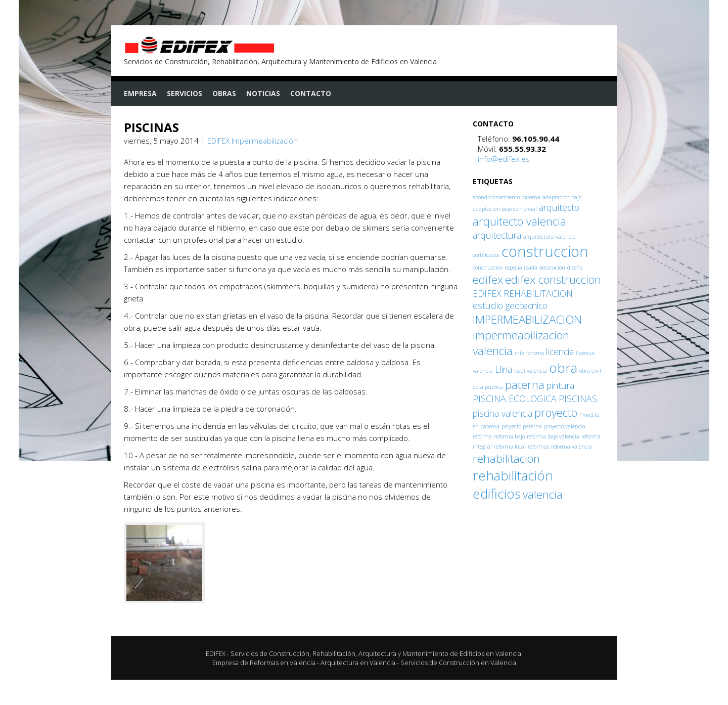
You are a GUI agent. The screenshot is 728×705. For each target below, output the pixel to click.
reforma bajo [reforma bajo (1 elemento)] (509, 436)
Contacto (311, 93)
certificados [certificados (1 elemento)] (486, 255)
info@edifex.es (504, 159)
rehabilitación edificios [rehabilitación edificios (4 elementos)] (513, 484)
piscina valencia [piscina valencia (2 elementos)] (503, 413)
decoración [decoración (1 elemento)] (552, 268)
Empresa (140, 93)
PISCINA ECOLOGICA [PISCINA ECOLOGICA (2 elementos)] (515, 399)
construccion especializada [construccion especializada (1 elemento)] (505, 268)
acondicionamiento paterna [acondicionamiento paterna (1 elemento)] (507, 197)
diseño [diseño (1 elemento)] (575, 268)
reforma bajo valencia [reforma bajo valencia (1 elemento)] (553, 436)
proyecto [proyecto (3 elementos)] (556, 412)
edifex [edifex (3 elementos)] (488, 279)
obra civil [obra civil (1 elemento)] (590, 371)
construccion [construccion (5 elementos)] (545, 251)
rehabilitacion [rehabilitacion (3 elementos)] (506, 458)
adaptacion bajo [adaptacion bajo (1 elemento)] (562, 197)
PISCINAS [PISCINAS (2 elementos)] (578, 399)
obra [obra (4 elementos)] (563, 368)
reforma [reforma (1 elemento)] (482, 436)
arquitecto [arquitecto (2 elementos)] (559, 207)
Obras (224, 93)
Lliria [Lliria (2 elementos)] (504, 369)
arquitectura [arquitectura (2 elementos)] (497, 235)
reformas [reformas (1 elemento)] (538, 447)
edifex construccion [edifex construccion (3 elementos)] (553, 279)
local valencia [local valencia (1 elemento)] (531, 371)
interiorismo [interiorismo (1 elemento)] (529, 353)
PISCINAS (151, 127)
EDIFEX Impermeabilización (253, 141)
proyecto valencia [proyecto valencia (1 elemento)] (565, 426)
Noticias (263, 93)
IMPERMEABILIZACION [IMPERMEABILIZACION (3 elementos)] (527, 319)
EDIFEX (216, 653)
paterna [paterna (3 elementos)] (525, 385)
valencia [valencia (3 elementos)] (543, 494)
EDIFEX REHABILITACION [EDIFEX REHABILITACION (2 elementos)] (523, 293)
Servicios (185, 93)
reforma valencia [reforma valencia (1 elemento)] (572, 447)
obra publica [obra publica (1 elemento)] (488, 387)
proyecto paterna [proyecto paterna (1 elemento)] (522, 426)
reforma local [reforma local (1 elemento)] (510, 447)
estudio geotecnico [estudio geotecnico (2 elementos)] (510, 305)
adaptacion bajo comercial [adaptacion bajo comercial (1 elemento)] (505, 209)
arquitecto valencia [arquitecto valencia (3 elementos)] (519, 221)
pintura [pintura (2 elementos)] (560, 385)
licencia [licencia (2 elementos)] (560, 351)
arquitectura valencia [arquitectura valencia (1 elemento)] (550, 237)
